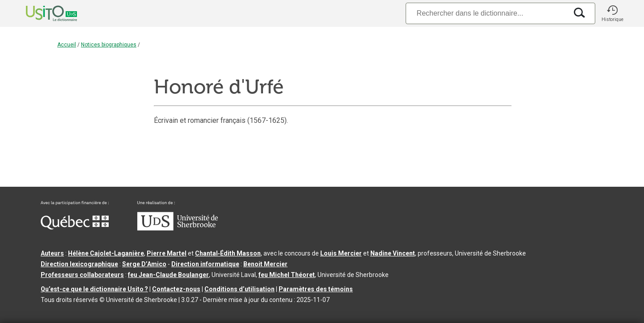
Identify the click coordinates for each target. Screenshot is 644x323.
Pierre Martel (167, 253)
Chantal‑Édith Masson (228, 253)
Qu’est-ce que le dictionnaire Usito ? (94, 289)
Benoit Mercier (265, 264)
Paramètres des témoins (316, 289)
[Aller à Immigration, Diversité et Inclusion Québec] (75, 227)
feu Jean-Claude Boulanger (168, 275)
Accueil (67, 45)
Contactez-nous (176, 289)
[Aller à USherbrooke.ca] (178, 228)
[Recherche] (487, 13)
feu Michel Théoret (287, 275)
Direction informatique (205, 264)
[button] (612, 13)
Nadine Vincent (393, 253)
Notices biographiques (109, 45)
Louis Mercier (341, 253)
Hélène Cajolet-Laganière (106, 253)
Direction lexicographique (79, 264)
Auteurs (52, 253)
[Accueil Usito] (42, 13)
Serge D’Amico (144, 264)
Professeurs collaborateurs (82, 275)
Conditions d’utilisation (239, 289)
